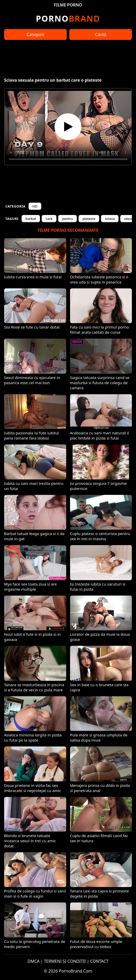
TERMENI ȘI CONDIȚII (65, 961)
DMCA (34, 961)
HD (35, 206)
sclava (110, 219)
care (49, 219)
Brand (68, 18)
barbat (31, 219)
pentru (67, 219)
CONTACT (99, 961)
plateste (89, 219)
